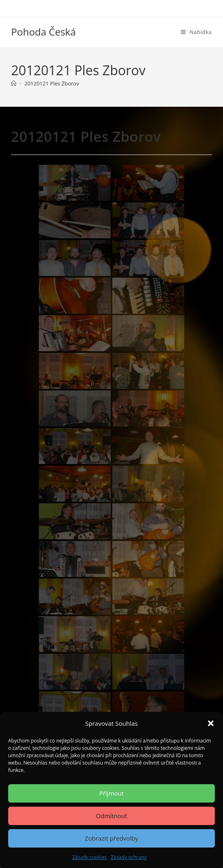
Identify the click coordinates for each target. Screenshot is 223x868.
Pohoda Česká (43, 32)
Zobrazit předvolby (111, 838)
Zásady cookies (89, 857)
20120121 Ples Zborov (52, 83)
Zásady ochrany (129, 857)
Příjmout (111, 793)
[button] (211, 723)
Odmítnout (112, 816)
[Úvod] (14, 83)
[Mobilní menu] (196, 32)
